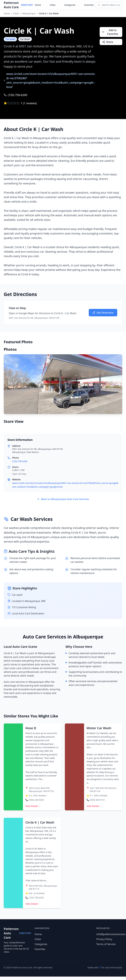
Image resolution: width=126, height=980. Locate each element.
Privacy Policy (104, 939)
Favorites (89, 5)
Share (108, 42)
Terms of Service (106, 944)
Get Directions (103, 313)
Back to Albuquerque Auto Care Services (63, 499)
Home (38, 5)
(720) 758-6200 (16, 95)
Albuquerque (29, 13)
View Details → (33, 806)
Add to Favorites (110, 32)
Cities (53, 5)
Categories (70, 5)
